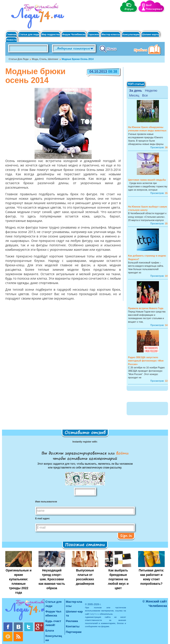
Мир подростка (50, 35)
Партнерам (74, 632)
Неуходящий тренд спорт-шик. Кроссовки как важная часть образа (52, 579)
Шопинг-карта (150, 35)
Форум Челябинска (74, 35)
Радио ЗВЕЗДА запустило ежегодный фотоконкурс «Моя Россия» (146, 361)
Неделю (151, 90)
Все (145, 95)
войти (122, 453)
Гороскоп (94, 35)
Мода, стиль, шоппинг (45, 59)
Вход (149, 5)
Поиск (108, 49)
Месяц (134, 95)
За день (136, 90)
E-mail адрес (42, 518)
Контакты (73, 626)
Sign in (126, 535)
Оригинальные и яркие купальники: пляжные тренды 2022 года (19, 581)
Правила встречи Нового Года (146, 308)
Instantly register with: (85, 442)
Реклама (72, 621)
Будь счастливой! (53, 623)
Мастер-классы (111, 35)
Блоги (50, 631)
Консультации (131, 35)
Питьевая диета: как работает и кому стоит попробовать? (152, 577)
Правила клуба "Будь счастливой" (148, 50)
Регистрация (154, 9)
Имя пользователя (46, 502)
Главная (11, 35)
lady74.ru (95, 614)
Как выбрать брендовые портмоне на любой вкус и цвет (118, 579)
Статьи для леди (29, 35)
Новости (12, 40)
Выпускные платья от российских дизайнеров (85, 577)
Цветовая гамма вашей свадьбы (147, 180)
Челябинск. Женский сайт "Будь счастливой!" (37, 17)
